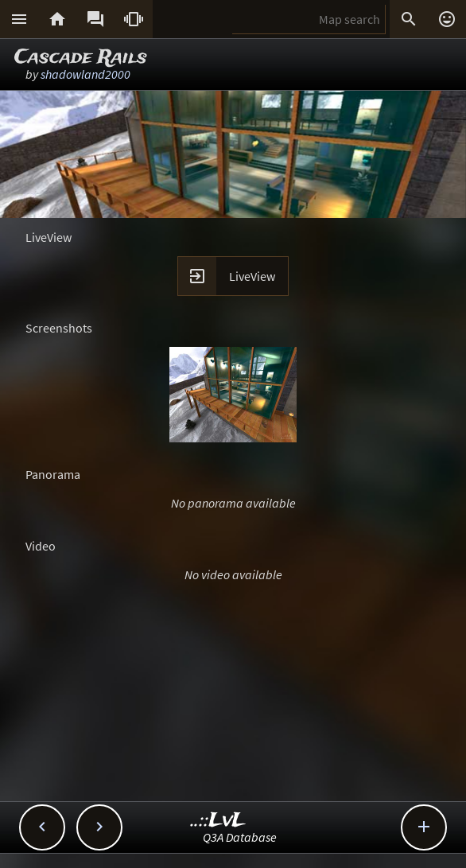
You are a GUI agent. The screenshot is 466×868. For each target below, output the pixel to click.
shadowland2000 (85, 74)
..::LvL (218, 821)
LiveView (252, 276)
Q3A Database (240, 837)
